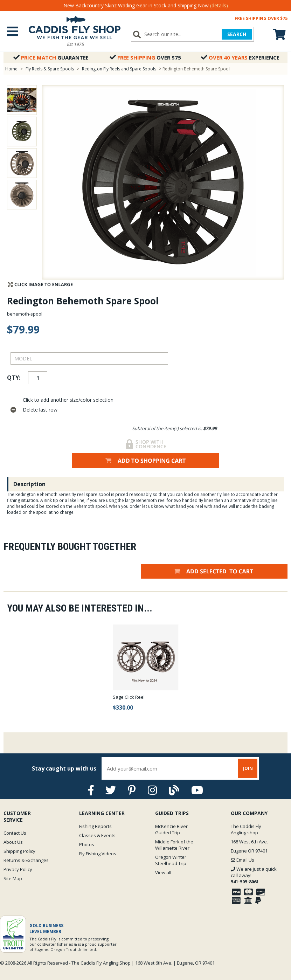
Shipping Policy (19, 851)
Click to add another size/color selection (68, 400)
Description (29, 484)
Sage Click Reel (129, 697)
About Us (13, 842)
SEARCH (237, 34)
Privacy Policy (18, 869)
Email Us (242, 860)
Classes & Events (97, 835)
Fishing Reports (95, 826)
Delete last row (40, 410)
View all (163, 872)
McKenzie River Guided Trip (171, 829)
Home (11, 69)
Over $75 (145, 57)
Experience (240, 57)
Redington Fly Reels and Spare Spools (119, 69)
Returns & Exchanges (26, 860)
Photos (87, 844)
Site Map (13, 878)
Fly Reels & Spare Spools (50, 69)
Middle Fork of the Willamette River (174, 845)
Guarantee (51, 57)
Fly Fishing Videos (98, 854)
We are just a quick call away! (254, 875)
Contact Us (15, 833)
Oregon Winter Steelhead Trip (171, 860)
